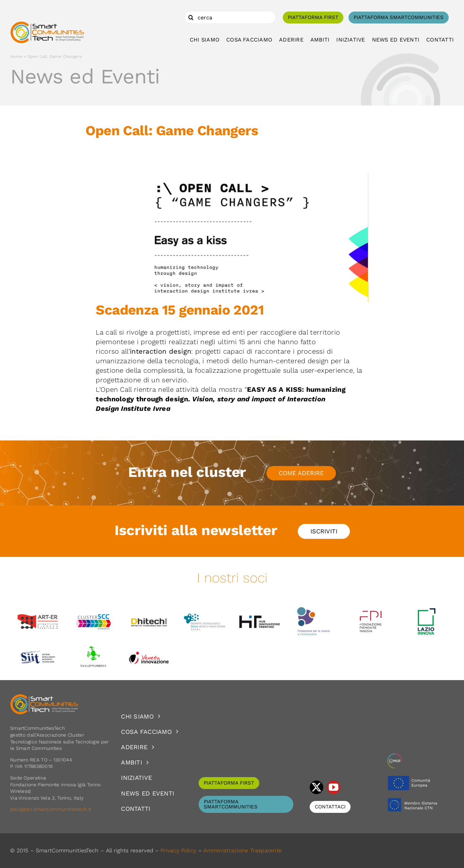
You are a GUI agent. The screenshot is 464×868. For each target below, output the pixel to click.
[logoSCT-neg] (44, 697)
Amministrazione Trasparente (243, 850)
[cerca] (230, 17)
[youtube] (334, 787)
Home (16, 57)
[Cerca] (191, 17)
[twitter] (316, 787)
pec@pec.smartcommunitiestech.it (51, 809)
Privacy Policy (178, 850)
